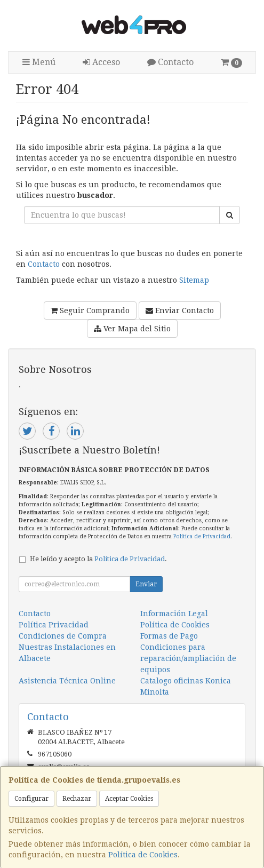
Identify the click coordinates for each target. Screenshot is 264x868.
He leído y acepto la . (98, 559)
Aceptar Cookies (129, 799)
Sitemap (194, 280)
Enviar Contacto (180, 310)
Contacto (170, 62)
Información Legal (174, 614)
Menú (39, 62)
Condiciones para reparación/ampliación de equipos (188, 658)
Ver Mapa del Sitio (132, 329)
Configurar (31, 799)
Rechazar (77, 799)
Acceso (101, 62)
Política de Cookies (143, 855)
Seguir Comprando (90, 310)
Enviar (146, 584)
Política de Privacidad (202, 536)
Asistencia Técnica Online (67, 681)
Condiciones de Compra (63, 636)
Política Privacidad (54, 625)
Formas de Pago (169, 636)
